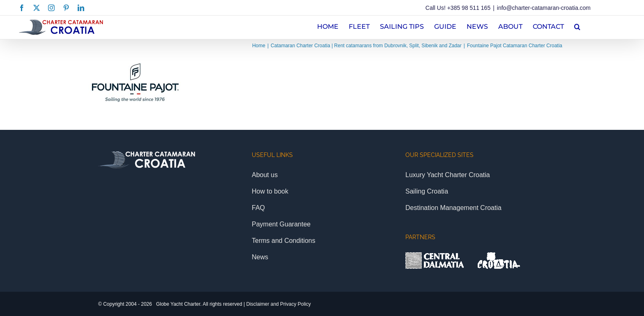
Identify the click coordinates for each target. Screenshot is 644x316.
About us (265, 175)
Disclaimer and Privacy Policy (278, 304)
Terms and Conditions (284, 241)
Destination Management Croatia (453, 208)
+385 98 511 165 (469, 8)
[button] (577, 26)
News (260, 257)
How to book (270, 191)
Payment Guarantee (281, 224)
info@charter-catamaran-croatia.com (544, 8)
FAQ (258, 208)
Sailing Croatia (427, 191)
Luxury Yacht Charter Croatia (448, 175)
